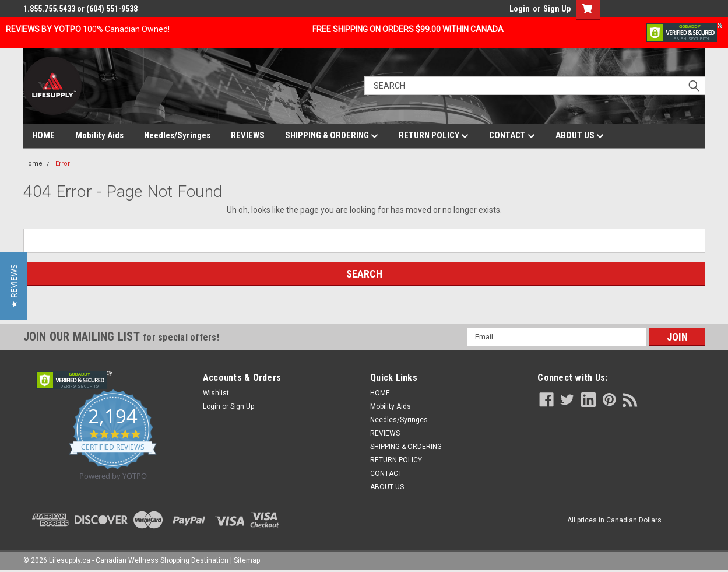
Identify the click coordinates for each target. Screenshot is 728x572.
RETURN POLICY (434, 136)
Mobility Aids (99, 135)
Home (33, 164)
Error (63, 164)
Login (520, 9)
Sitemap (247, 560)
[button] (14, 286)
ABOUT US (580, 136)
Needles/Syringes (177, 135)
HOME (43, 135)
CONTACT (512, 136)
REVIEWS (248, 135)
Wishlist (216, 393)
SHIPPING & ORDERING (332, 136)
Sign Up (557, 9)
